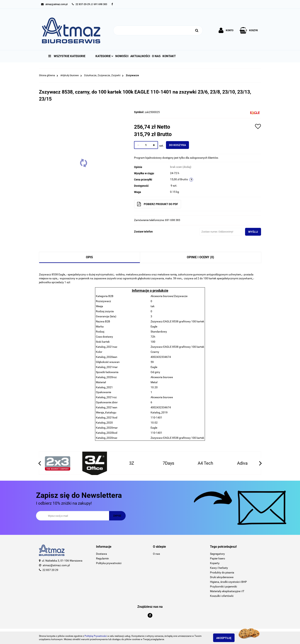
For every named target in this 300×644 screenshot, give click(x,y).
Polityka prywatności (109, 563)
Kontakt (169, 56)
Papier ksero (217, 558)
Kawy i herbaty (219, 568)
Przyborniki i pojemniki (223, 586)
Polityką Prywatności (96, 636)
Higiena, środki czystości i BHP (228, 582)
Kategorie (104, 56)
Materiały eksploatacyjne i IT (227, 591)
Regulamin (102, 558)
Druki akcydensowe (222, 577)
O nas (156, 56)
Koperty (215, 563)
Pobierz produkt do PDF (161, 204)
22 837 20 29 (50, 570)
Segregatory (217, 554)
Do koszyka (181, 145)
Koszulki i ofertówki (222, 596)
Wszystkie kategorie (67, 56)
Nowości (122, 56)
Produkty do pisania (222, 572)
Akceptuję (227, 638)
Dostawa (101, 554)
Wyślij (250, 232)
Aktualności (140, 56)
